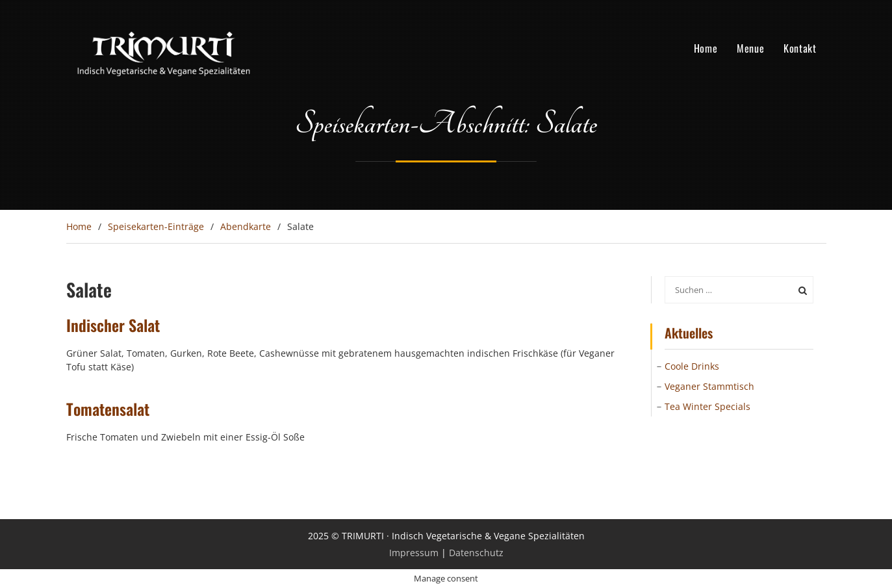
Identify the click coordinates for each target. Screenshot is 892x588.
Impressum (414, 553)
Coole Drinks (692, 366)
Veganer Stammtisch (709, 386)
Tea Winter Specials (707, 406)
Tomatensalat (108, 409)
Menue (750, 48)
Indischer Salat (113, 325)
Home (706, 48)
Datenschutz (476, 553)
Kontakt (800, 48)
